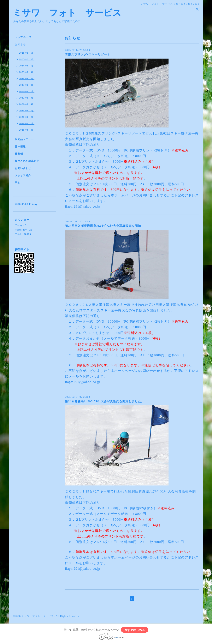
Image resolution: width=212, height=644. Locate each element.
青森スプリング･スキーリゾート (88, 55)
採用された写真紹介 (27, 161)
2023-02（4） (27, 78)
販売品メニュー (24, 139)
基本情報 (20, 147)
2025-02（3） (27, 59)
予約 (18, 183)
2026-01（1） (27, 53)
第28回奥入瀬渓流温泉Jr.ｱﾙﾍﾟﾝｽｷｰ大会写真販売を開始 (103, 226)
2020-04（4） (27, 130)
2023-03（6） (27, 72)
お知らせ (20, 44)
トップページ (23, 37)
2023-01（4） (27, 85)
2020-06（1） (27, 123)
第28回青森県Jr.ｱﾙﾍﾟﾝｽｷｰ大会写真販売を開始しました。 (105, 401)
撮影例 (19, 154)
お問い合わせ (23, 168)
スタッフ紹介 (23, 175)
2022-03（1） (27, 91)
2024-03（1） (27, 66)
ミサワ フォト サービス (67, 13)
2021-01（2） (27, 117)
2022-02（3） (27, 98)
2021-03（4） (27, 104)
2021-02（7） (27, 111)
